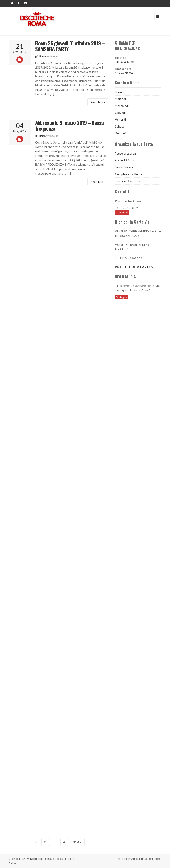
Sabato (120, 126)
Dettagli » (121, 297)
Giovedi (120, 113)
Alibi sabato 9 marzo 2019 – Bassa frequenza (69, 125)
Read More (98, 102)
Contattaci (122, 212)
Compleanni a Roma (128, 174)
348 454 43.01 (125, 62)
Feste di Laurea (125, 153)
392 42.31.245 (125, 73)
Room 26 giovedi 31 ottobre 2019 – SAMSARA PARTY (70, 46)
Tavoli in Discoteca (128, 181)
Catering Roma (152, 859)
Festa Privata (124, 167)
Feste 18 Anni (125, 160)
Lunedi (120, 92)
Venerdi (120, 119)
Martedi (120, 99)
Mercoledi (122, 106)
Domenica (122, 133)
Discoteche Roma (41, 859)
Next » (77, 842)
